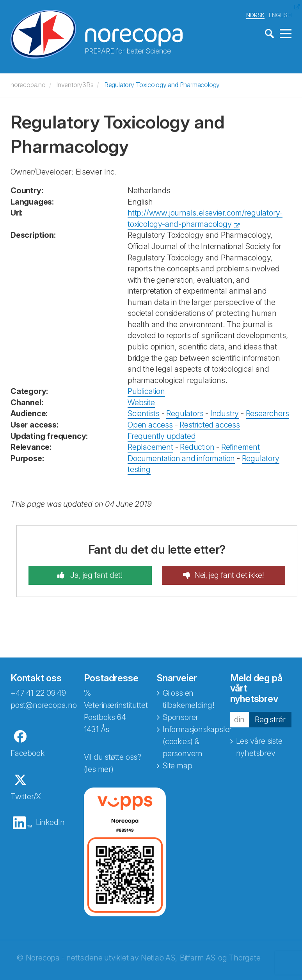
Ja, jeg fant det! (96, 575)
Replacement (150, 447)
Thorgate (244, 958)
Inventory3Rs (75, 85)
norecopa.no (28, 85)
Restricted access (210, 425)
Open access (150, 425)
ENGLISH (280, 15)
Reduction (197, 447)
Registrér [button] (270, 719)
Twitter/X (26, 796)
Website (141, 403)
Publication (146, 391)
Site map (177, 766)
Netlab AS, (159, 958)
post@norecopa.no (44, 705)
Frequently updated (162, 436)
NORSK (255, 15)
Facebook (27, 753)
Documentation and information (181, 458)
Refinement (241, 447)
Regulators (185, 413)
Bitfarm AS (198, 958)
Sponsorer (180, 717)
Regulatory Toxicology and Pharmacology (162, 85)
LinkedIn (50, 822)
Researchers (267, 413)
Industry (225, 413)
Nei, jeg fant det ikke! (229, 575)
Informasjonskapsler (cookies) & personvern (197, 741)
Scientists (144, 413)
